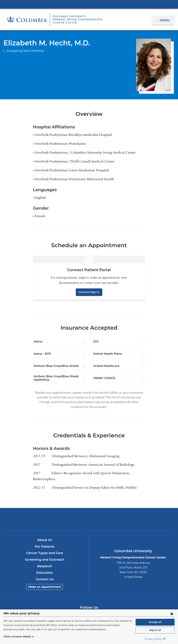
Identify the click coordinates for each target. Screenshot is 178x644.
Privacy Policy (155, 639)
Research (45, 561)
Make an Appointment (45, 582)
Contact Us (45, 575)
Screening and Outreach (45, 555)
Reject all (155, 630)
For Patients (45, 542)
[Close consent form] (172, 614)
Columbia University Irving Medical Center (89, 4)
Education (45, 568)
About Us (45, 535)
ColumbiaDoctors (145, 514)
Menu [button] (165, 20)
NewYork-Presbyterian (89, 517)
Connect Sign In (89, 292)
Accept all (155, 622)
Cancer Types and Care (45, 548)
